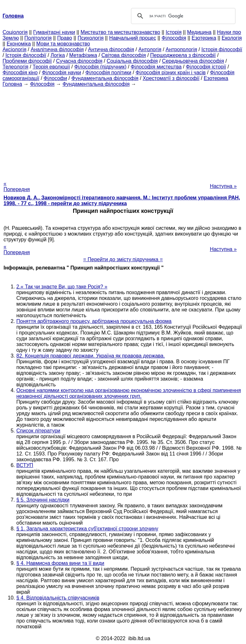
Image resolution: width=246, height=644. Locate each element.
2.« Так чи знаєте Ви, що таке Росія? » (62, 287)
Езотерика (204, 38)
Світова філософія (124, 55)
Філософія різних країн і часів (171, 72)
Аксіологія (14, 49)
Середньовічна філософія (193, 61)
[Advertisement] (123, 132)
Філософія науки (62, 72)
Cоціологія (15, 32)
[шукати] (182, 16)
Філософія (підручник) (100, 67)
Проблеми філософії (27, 61)
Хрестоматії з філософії (171, 78)
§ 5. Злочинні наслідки (43, 500)
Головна (12, 84)
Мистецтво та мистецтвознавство (120, 32)
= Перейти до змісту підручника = (123, 259)
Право (65, 38)
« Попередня (17, 186)
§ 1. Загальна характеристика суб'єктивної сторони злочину (87, 529)
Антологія (150, 49)
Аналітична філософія (57, 49)
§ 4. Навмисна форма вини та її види (60, 563)
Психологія (90, 38)
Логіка (58, 55)
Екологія (232, 38)
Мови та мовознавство (63, 44)
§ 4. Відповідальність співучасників (58, 598)
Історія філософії (222, 49)
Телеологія (16, 67)
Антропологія (181, 49)
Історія (174, 32)
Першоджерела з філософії (183, 55)
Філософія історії (206, 67)
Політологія (38, 38)
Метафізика (83, 55)
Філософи (55, 78)
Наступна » (223, 186)
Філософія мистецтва (156, 67)
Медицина (199, 32)
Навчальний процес (133, 38)
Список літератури (38, 431)
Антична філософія (111, 49)
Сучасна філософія (79, 61)
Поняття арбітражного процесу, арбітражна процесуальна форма (94, 321)
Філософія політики (108, 72)
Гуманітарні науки (54, 32)
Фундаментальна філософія (105, 78)
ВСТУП (25, 465)
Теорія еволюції (51, 67)
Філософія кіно (20, 72)
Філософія (174, 38)
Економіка (19, 44)
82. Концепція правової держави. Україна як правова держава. (91, 356)
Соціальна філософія (132, 61)
